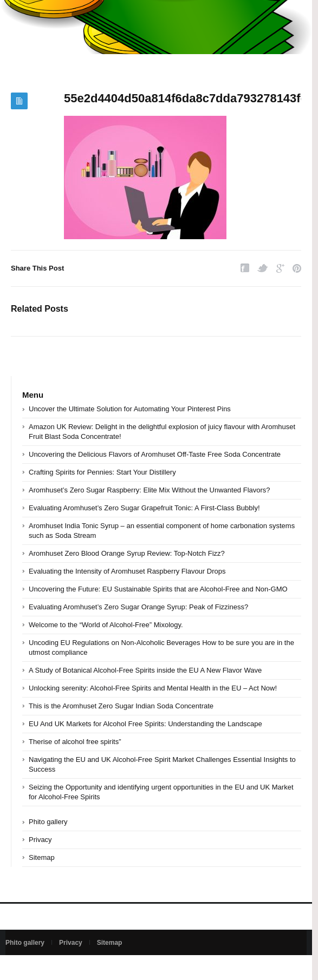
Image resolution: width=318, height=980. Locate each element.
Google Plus (280, 268)
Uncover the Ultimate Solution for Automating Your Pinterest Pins (130, 409)
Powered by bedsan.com (41, 968)
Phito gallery (48, 822)
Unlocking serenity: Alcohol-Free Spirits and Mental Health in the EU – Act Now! (153, 688)
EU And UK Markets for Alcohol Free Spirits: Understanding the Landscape (145, 724)
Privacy (40, 840)
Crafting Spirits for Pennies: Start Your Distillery (102, 472)
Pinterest (297, 268)
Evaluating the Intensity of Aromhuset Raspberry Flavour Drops (127, 571)
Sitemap (42, 857)
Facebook (245, 268)
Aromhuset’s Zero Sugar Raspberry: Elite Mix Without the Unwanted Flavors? (150, 490)
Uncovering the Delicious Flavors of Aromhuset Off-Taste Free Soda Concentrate (155, 454)
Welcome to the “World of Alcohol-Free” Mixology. (106, 625)
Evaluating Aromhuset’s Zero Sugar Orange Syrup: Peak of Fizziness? (138, 607)
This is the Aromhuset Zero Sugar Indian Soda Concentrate (121, 706)
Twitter (263, 268)
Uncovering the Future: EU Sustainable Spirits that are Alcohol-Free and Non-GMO (158, 589)
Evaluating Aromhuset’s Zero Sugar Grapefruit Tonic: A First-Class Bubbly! (144, 508)
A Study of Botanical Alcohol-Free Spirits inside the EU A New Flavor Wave (145, 670)
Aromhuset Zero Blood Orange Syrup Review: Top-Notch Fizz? (127, 553)
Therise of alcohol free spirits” (75, 742)
